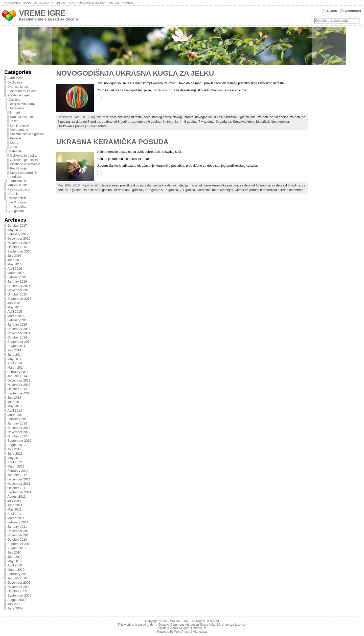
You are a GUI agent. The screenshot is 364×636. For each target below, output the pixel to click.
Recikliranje (18, 168)
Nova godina (19, 130)
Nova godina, (280, 122)
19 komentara (97, 126)
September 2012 (19, 441)
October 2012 (17, 436)
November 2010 (19, 535)
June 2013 (15, 402)
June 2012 (15, 453)
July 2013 (14, 398)
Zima (13, 147)
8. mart (15, 112)
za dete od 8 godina (116, 122)
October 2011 (17, 488)
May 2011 (14, 509)
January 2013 (17, 423)
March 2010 (16, 570)
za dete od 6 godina (286, 185)
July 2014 (14, 350)
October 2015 (17, 294)
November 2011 (19, 484)
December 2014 (19, 329)
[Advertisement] (335, 151)
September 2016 (19, 251)
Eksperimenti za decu (23, 91)
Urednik (13, 194)
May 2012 (14, 458)
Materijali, (263, 122)
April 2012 (15, 462)
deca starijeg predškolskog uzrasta (168, 117)
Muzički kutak (17, 185)
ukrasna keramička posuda (219, 185)
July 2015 (14, 303)
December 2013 (19, 380)
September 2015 (19, 299)
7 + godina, (207, 122)
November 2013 (19, 385)
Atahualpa (200, 632)
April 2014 (15, 363)
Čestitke (14, 100)
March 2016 (16, 273)
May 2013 (14, 406)
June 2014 (15, 355)
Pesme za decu (18, 189)
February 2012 (18, 471)
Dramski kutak (18, 87)
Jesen (14, 121)
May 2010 (14, 561)
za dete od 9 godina (146, 122)
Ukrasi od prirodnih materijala (256, 190)
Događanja (16, 108)
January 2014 (17, 376)
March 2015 (16, 316)
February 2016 (18, 277)
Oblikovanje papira (23, 155)
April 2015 (15, 312)
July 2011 (14, 501)
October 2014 (17, 337)
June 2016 (15, 260)
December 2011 (19, 479)
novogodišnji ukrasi (209, 117)
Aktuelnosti (15, 78)
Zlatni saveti (17, 181)
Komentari (353, 11)
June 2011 (15, 505)
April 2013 (15, 410)
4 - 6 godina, (189, 122)
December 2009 (19, 582)
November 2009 (19, 587)
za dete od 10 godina (274, 117)
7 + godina (16, 211)
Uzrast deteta (17, 198)
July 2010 (14, 552)
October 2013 (17, 389)
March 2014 (16, 367)
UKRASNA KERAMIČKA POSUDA (112, 142)
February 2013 (18, 419)
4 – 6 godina (17, 207)
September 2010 (19, 544)
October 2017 (17, 226)
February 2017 (18, 234)
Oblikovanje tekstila (24, 160)
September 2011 (19, 492)
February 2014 (18, 372)
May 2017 (14, 230)
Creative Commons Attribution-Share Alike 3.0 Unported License (202, 625)
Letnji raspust (19, 125)
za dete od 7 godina (86, 122)
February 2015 (18, 320)
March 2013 (16, 415)
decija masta (188, 185)
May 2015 (14, 307)
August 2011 (16, 496)
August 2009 (16, 600)
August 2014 (16, 346)
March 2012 (16, 466)
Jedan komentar (291, 190)
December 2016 (19, 238)
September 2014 (19, 342)
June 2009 (15, 608)
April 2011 (15, 514)
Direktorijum (198, 628)
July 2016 (14, 256)
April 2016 (15, 269)
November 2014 (19, 333)
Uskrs (14, 143)
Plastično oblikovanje (25, 164)
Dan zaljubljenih (21, 117)
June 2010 (15, 557)
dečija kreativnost (165, 185)
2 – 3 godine (17, 202)
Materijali (15, 151)
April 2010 (15, 565)
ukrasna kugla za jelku (241, 117)
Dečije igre (15, 82)
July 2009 (14, 604)
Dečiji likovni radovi (22, 104)
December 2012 (19, 428)
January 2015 (17, 324)
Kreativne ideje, (244, 122)
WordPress (182, 632)
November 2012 (19, 432)
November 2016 (19, 243)
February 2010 (18, 574)
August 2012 (16, 445)
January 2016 (17, 281)
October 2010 (17, 539)
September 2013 (19, 393)
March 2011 (16, 518)
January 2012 (17, 475)
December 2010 (19, 531)
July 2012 (14, 449)
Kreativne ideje (18, 95)
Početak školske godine (27, 134)
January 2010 (17, 578)
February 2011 (18, 522)
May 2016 (14, 264)
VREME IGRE (42, 13)
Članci (332, 11)
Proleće (15, 138)
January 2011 (17, 527)
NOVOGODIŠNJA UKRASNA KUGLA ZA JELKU (135, 73)
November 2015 (19, 290)
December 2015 (19, 286)
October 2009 (17, 591)
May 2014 (14, 359)
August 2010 (16, 548)
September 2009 (19, 595)
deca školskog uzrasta (126, 117)
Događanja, (224, 122)
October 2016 (17, 247)
